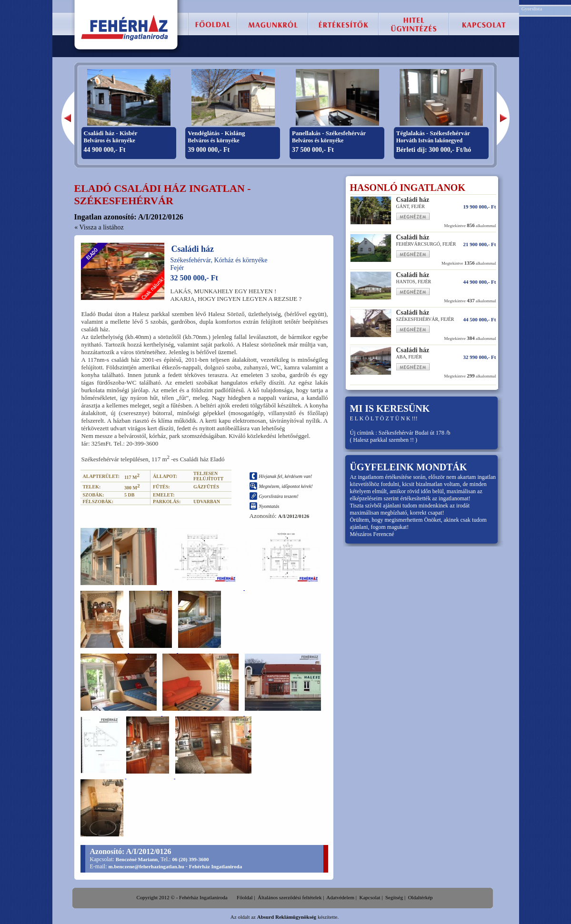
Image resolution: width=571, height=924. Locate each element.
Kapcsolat (370, 897)
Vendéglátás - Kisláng (216, 133)
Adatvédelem (340, 897)
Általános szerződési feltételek (290, 897)
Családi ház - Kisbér (111, 133)
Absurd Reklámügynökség (287, 917)
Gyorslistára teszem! (279, 496)
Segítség (394, 897)
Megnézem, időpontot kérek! (286, 486)
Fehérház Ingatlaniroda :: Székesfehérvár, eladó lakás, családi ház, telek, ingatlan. (125, 27)
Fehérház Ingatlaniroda (215, 866)
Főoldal (245, 897)
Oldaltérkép (421, 897)
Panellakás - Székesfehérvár (329, 133)
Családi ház (193, 249)
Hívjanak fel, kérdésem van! (286, 476)
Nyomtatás (269, 506)
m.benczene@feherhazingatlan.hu (146, 866)
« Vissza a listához (99, 227)
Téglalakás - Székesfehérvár (433, 133)
